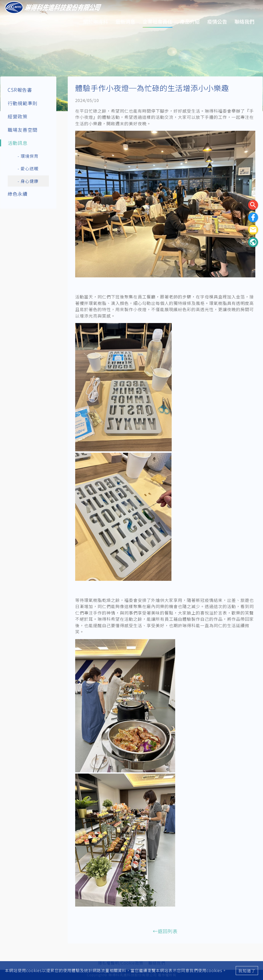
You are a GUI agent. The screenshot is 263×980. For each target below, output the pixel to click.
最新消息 (125, 21)
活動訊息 (18, 143)
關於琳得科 (96, 21)
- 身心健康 (28, 181)
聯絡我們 (244, 21)
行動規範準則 (23, 103)
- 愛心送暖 (28, 168)
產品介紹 (190, 21)
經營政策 (18, 116)
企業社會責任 (158, 21)
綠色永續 (18, 194)
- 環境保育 (28, 156)
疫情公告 (217, 21)
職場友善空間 (23, 130)
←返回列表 (165, 931)
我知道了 (247, 971)
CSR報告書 (20, 90)
